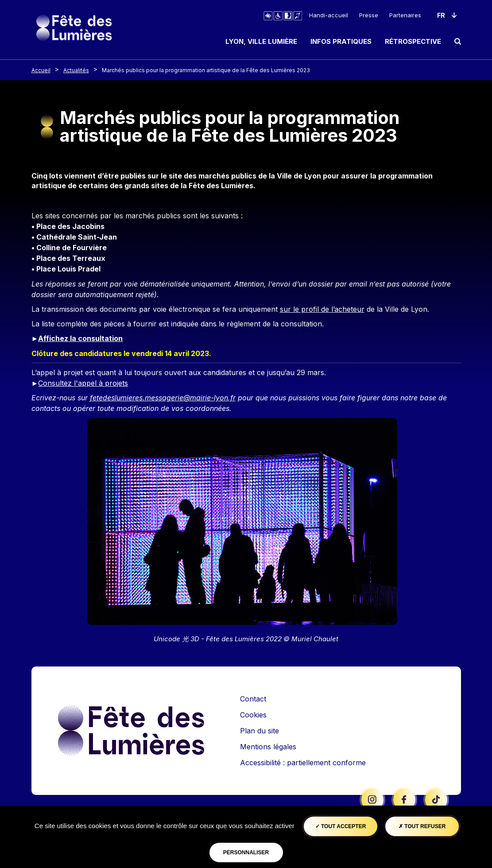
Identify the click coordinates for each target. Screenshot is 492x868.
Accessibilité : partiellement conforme (303, 763)
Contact (253, 699)
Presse (369, 15)
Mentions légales (268, 747)
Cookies (253, 715)
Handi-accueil (329, 15)
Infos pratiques (341, 41)
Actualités (76, 70)
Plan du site (260, 731)
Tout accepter (341, 826)
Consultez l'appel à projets (83, 383)
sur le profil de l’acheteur (322, 309)
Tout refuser (422, 826)
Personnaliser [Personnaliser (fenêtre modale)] (246, 852)
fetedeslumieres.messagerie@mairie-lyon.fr (163, 398)
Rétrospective (413, 41)
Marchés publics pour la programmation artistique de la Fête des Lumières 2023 (206, 70)
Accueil (41, 70)
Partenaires (405, 15)
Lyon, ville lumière (261, 41)
